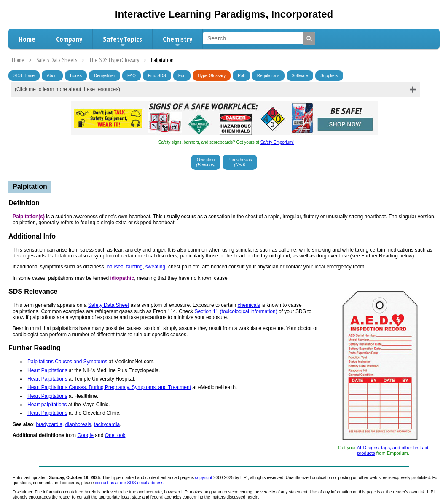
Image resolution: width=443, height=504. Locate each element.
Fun (182, 76)
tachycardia (107, 424)
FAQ (132, 76)
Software (300, 76)
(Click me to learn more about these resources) (67, 89)
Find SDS (157, 76)
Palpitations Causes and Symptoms (67, 362)
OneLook (115, 435)
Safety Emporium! (277, 142)
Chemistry (177, 41)
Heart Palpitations (47, 370)
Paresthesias (240, 162)
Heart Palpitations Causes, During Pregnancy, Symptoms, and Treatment (109, 387)
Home (27, 39)
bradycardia (49, 424)
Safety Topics (122, 41)
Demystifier (105, 76)
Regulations (268, 76)
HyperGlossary (212, 76)
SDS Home (24, 76)
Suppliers (329, 76)
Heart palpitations (47, 405)
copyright (204, 478)
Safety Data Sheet (109, 305)
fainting (134, 267)
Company (69, 41)
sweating (155, 267)
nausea (115, 267)
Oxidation (206, 162)
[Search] (309, 39)
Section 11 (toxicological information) (236, 311)
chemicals (249, 305)
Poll (241, 76)
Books (76, 76)
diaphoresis (78, 424)
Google (85, 435)
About (52, 76)
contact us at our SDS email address (129, 483)
